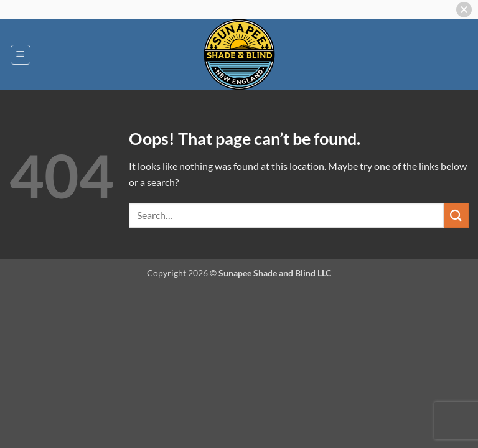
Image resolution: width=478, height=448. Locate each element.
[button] (21, 55)
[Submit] (456, 215)
